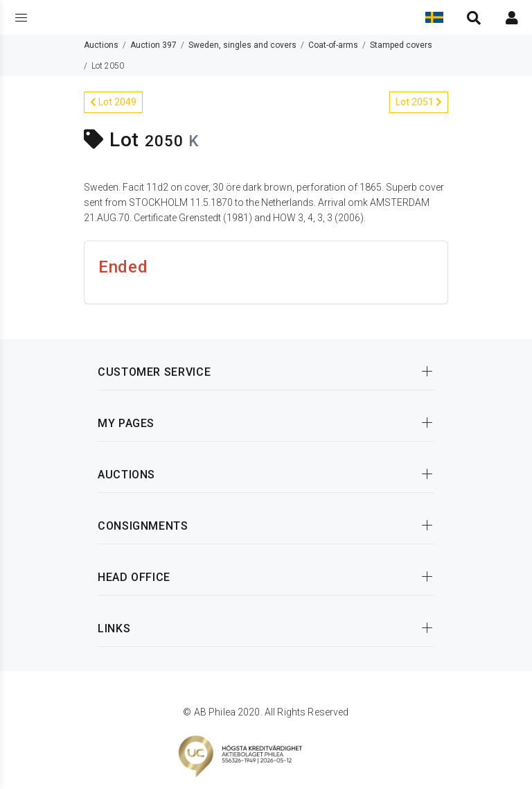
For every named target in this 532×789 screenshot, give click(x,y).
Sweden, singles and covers (242, 45)
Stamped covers (401, 45)
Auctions (101, 45)
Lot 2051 (419, 102)
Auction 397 (153, 45)
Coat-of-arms (333, 45)
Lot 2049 (113, 102)
